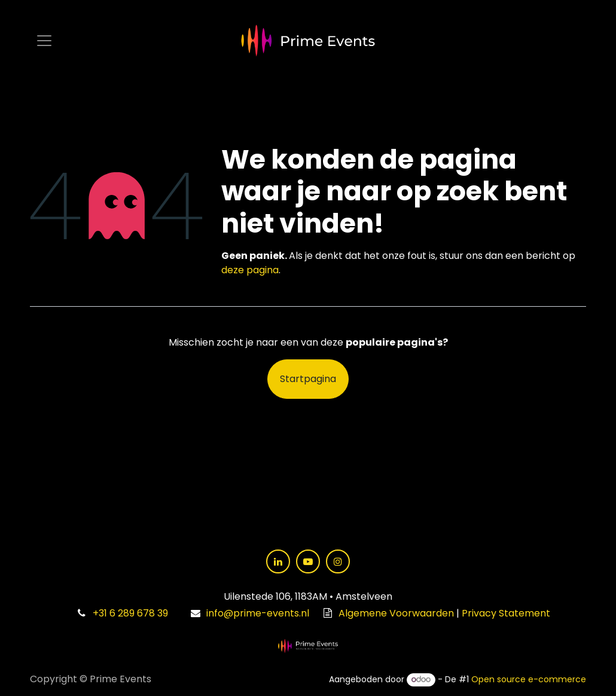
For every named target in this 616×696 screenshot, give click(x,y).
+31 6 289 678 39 (130, 613)
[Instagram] (338, 561)
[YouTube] (308, 561)
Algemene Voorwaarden (396, 613)
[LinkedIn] (278, 561)
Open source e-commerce (529, 679)
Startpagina (308, 379)
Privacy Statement (506, 613)
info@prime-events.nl (258, 613)
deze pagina (250, 270)
